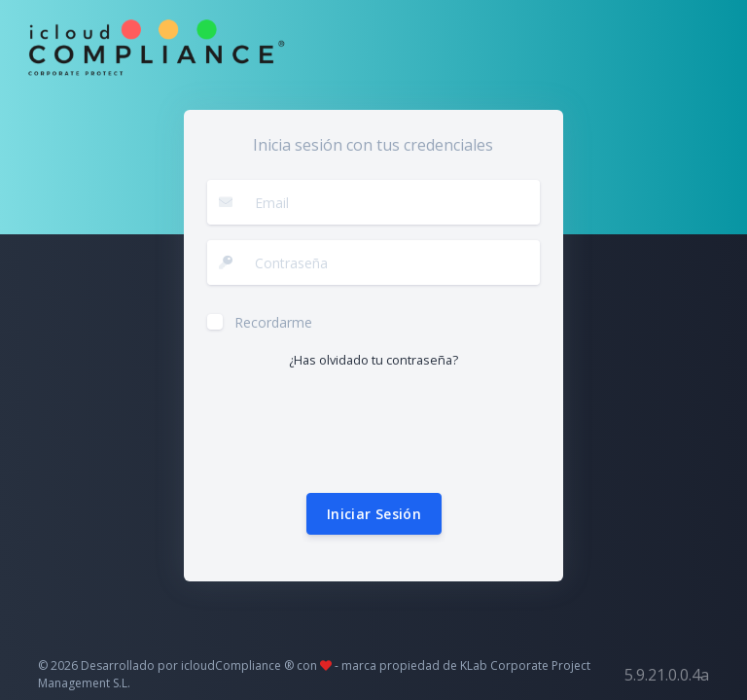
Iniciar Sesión (374, 514)
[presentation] (355, 432)
